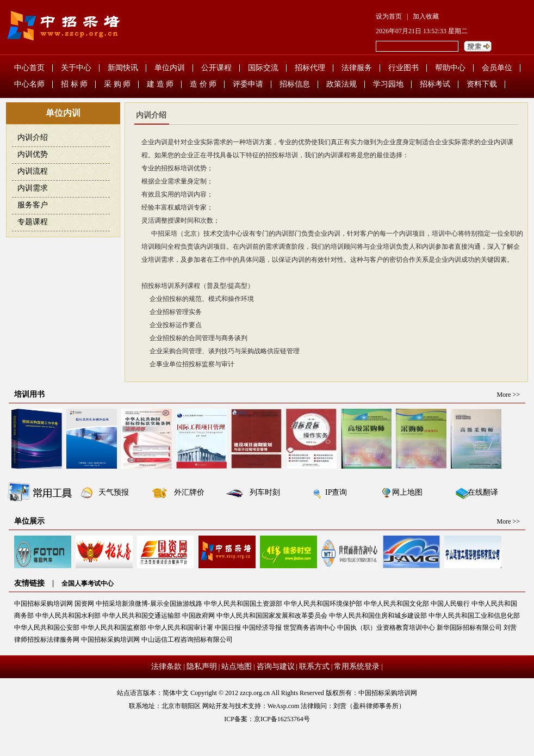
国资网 (84, 604)
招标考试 (435, 84)
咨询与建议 (276, 666)
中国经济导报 (262, 628)
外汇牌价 (189, 492)
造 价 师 (203, 84)
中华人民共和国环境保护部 (323, 604)
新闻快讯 (123, 68)
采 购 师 (117, 84)
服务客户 (33, 205)
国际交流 (263, 68)
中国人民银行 (450, 604)
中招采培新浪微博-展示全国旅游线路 (149, 604)
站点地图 (237, 666)
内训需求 (33, 188)
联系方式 (314, 666)
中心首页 (29, 68)
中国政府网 (198, 616)
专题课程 (33, 222)
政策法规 (341, 84)
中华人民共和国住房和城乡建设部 (378, 616)
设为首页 (389, 16)
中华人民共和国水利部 (68, 616)
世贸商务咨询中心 (309, 628)
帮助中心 (450, 68)
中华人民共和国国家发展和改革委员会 (272, 616)
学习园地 (388, 84)
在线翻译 (483, 492)
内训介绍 (33, 137)
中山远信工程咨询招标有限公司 (187, 640)
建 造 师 (160, 84)
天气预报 (114, 492)
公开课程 (216, 68)
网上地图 (407, 492)
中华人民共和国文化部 (396, 604)
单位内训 (170, 68)
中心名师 (29, 84)
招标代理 (310, 68)
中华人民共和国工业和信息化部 (474, 616)
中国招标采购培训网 (44, 604)
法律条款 (166, 666)
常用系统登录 (357, 666)
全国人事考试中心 (88, 583)
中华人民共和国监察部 (114, 628)
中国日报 (228, 628)
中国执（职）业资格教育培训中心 (386, 628)
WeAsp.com (284, 706)
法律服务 (357, 68)
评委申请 (248, 84)
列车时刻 (265, 492)
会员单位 (497, 68)
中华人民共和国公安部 (47, 628)
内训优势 (33, 154)
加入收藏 (426, 16)
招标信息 (295, 84)
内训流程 (33, 171)
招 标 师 (74, 84)
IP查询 (336, 492)
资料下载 (482, 84)
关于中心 (76, 68)
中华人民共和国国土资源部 (243, 604)
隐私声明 (202, 666)
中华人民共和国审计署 (181, 628)
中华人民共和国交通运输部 (141, 616)
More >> (508, 395)
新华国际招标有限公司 (469, 628)
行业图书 (403, 68)
